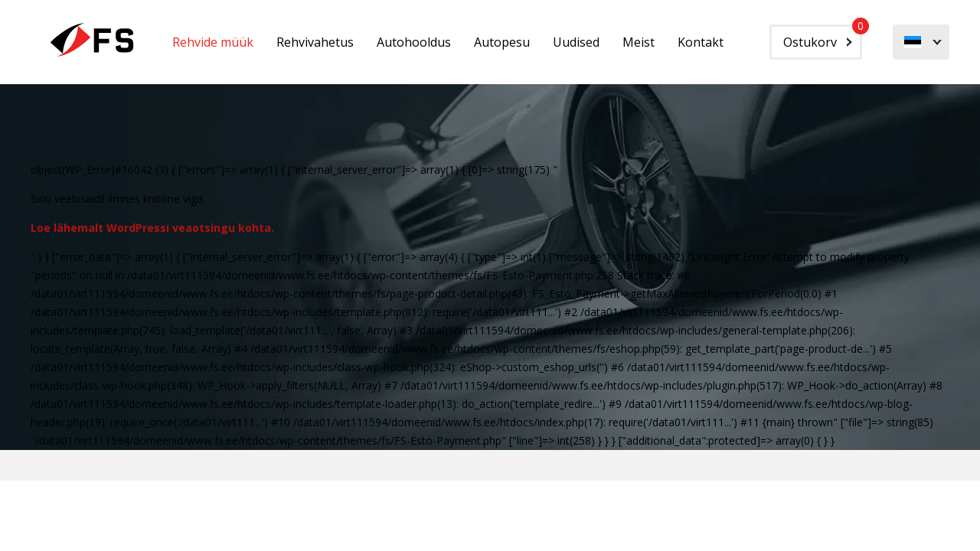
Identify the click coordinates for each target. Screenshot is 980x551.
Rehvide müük (213, 42)
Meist (639, 42)
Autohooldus (414, 42)
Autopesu (502, 42)
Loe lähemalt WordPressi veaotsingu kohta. (152, 228)
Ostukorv (823, 37)
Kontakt (701, 42)
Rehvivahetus (315, 42)
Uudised (576, 42)
